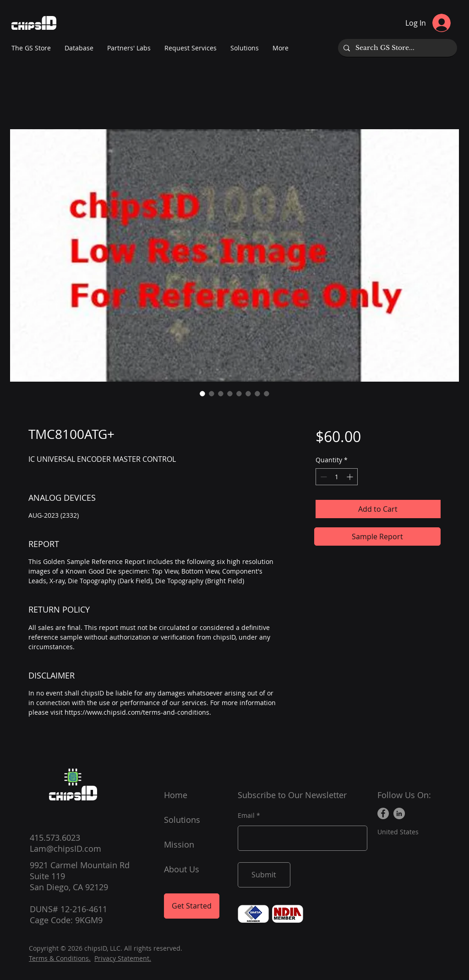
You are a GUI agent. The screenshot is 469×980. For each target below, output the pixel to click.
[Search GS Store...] (397, 48)
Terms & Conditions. (60, 958)
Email (246, 816)
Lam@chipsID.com (65, 849)
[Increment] (351, 477)
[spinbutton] (337, 477)
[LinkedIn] (399, 813)
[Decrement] (323, 477)
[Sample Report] (377, 537)
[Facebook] (383, 813)
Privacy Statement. (123, 958)
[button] (129, 48)
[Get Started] (192, 906)
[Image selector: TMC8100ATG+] (202, 394)
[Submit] (264, 875)
